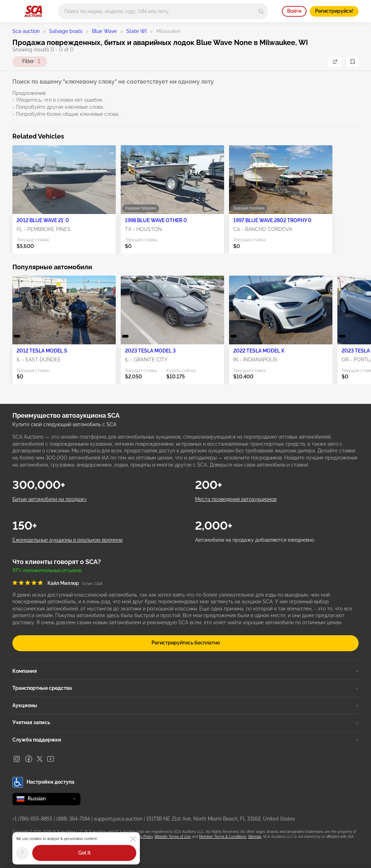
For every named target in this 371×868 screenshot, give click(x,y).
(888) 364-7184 (73, 819)
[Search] (261, 11)
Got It (84, 853)
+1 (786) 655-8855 (32, 819)
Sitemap (255, 837)
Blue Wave (104, 31)
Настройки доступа (43, 782)
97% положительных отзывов (47, 570)
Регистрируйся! (334, 11)
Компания (185, 671)
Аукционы (185, 705)
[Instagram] (17, 759)
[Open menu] (16, 10)
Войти (294, 11)
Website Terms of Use (173, 837)
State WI (136, 31)
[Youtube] (51, 759)
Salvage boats (66, 31)
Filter (31, 62)
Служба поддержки (185, 740)
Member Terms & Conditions (223, 837)
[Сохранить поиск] (353, 62)
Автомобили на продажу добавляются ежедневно (255, 540)
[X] (40, 759)
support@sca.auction (118, 819)
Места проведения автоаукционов (236, 499)
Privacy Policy (142, 837)
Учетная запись (185, 722)
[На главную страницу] (33, 11)
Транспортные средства (185, 688)
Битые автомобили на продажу (50, 499)
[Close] (133, 839)
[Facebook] (29, 759)
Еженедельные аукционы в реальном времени (67, 540)
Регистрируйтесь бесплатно (186, 643)
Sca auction (26, 31)
